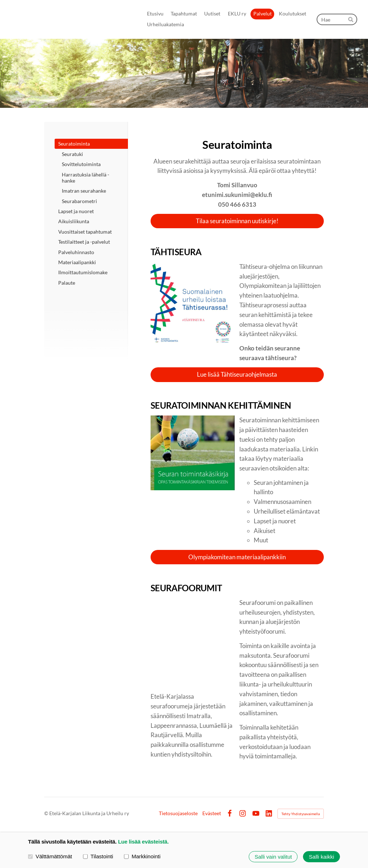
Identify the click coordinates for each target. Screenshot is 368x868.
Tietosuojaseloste (178, 813)
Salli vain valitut (273, 857)
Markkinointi (142, 856)
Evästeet (212, 813)
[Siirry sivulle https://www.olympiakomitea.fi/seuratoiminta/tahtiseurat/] (193, 304)
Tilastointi (98, 856)
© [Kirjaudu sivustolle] (47, 813)
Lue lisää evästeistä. (143, 842)
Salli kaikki (322, 857)
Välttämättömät (50, 856)
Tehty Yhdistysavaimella (301, 814)
